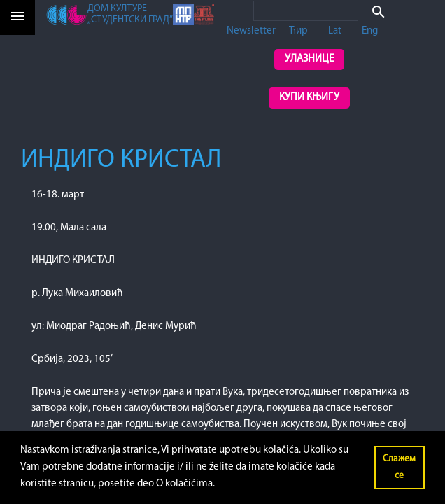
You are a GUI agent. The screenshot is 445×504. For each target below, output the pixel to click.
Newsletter (251, 31)
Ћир (298, 31)
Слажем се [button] (399, 467)
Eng (370, 31)
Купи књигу (309, 98)
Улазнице (309, 59)
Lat (335, 31)
